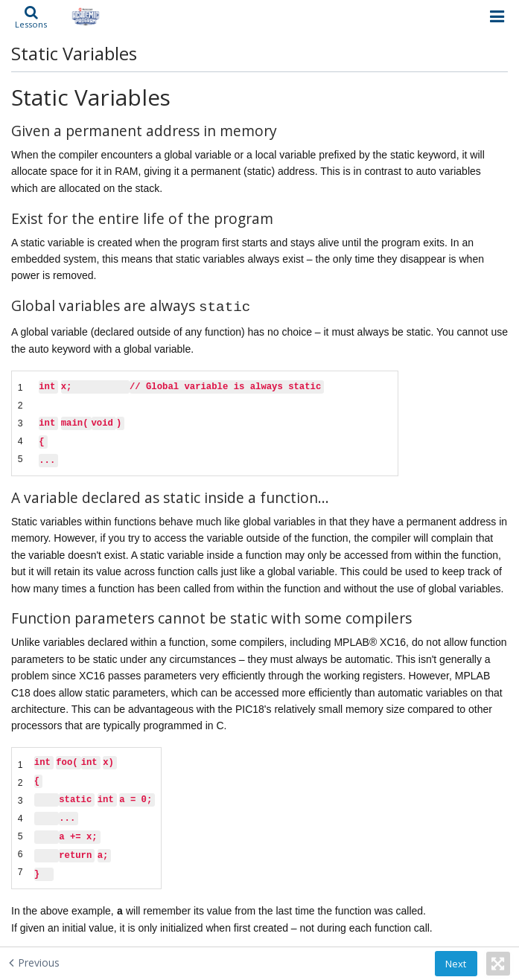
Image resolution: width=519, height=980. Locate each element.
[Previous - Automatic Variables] (34, 962)
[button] (31, 16)
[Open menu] (497, 16)
